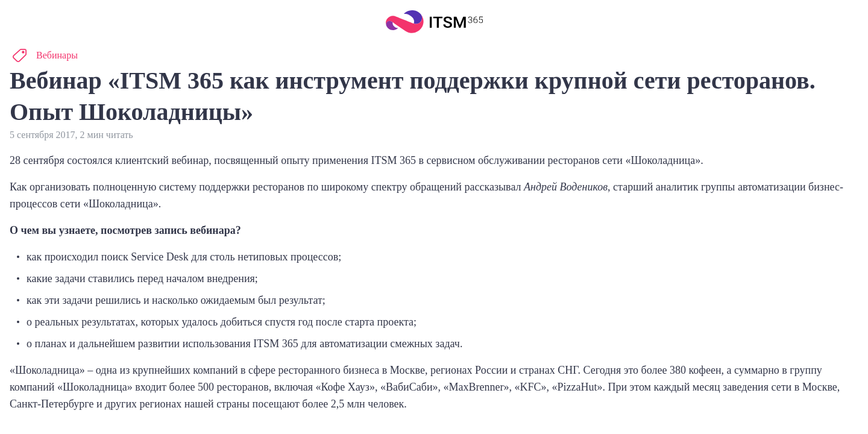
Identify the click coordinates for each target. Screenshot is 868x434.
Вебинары (57, 55)
